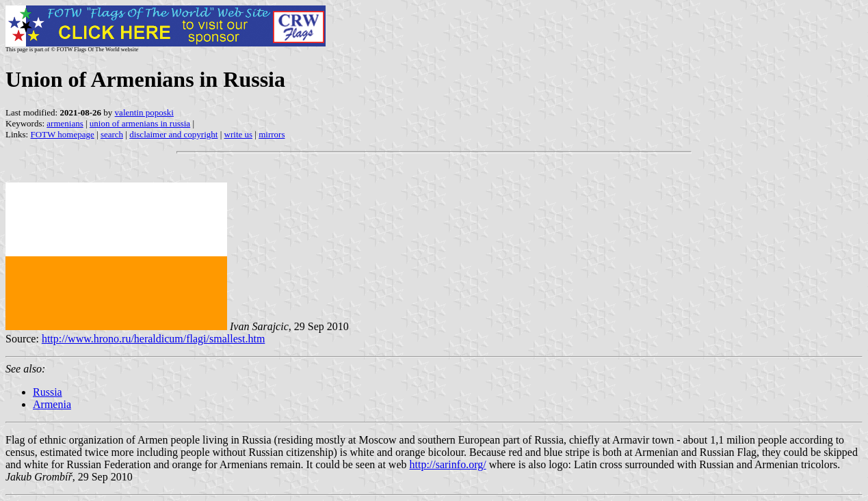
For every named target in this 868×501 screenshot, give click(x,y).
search (112, 134)
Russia (48, 392)
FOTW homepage (62, 134)
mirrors (272, 134)
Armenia (52, 404)
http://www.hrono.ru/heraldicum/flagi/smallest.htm (153, 339)
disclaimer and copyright (173, 134)
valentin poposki (144, 112)
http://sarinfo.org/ (447, 464)
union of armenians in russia (140, 123)
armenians (65, 123)
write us (239, 134)
